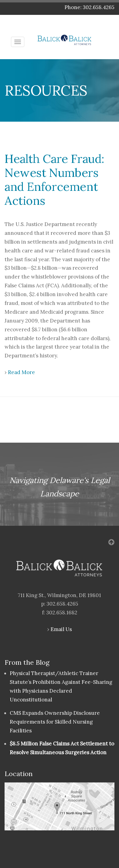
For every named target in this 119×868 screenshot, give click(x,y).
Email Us (61, 629)
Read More (21, 372)
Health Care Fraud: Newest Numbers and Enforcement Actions (54, 180)
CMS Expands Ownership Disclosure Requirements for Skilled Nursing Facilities (55, 722)
